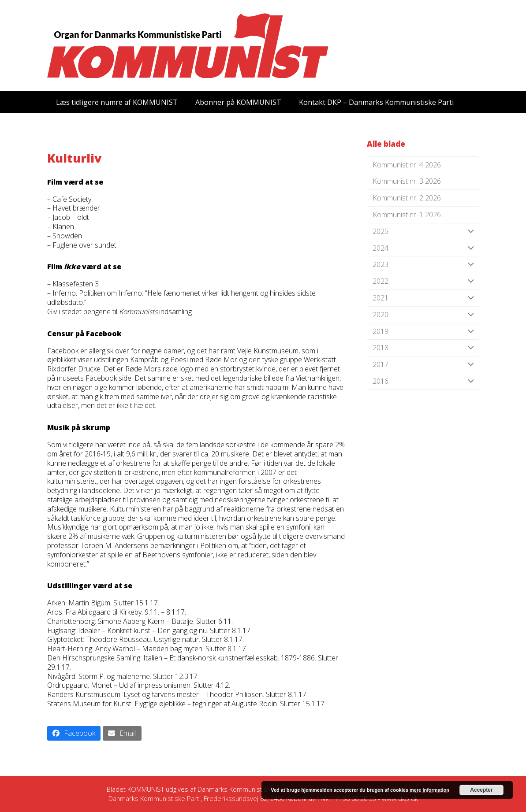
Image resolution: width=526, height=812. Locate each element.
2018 (423, 348)
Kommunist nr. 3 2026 (407, 181)
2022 (423, 281)
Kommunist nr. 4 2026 (407, 165)
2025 (423, 232)
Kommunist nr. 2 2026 (407, 198)
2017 (423, 365)
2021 (423, 298)
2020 (423, 315)
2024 (423, 248)
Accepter (481, 790)
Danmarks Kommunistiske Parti (244, 789)
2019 (423, 332)
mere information (429, 790)
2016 (423, 381)
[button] (74, 733)
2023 (423, 265)
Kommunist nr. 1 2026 (407, 215)
